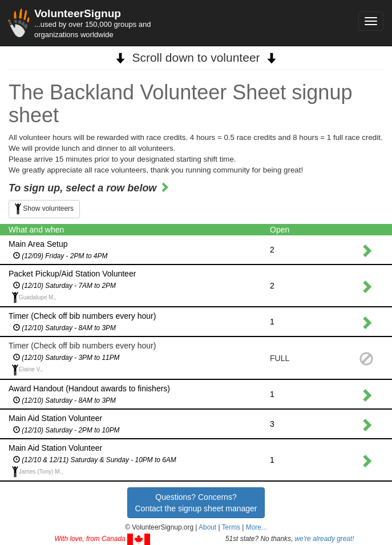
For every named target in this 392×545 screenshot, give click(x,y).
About (207, 527)
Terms (231, 527)
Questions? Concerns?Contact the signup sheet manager (196, 503)
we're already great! (325, 539)
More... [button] (256, 527)
